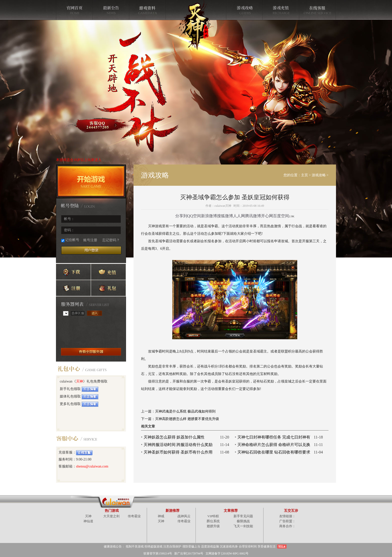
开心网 (267, 216)
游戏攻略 (319, 175)
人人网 (239, 216)
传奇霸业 (134, 516)
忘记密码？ (111, 240)
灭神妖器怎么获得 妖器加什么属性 (174, 437)
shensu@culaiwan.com (92, 466)
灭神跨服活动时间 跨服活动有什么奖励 (178, 445)
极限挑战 (243, 521)
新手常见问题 (243, 516)
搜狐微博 (225, 216)
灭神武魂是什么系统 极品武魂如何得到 (185, 411)
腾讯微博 (253, 216)
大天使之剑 (111, 516)
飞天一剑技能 (243, 526)
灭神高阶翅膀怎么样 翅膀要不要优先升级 (187, 419)
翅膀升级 (213, 526)
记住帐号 (70, 240)
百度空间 (281, 216)
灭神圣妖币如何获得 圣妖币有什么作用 (178, 452)
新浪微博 (209, 216)
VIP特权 (213, 516)
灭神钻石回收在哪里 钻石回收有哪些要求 (274, 452)
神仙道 (88, 521)
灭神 (79, 381)
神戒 (161, 516)
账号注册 (90, 240)
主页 (304, 175)
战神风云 (184, 516)
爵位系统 (213, 521)
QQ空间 (194, 216)
